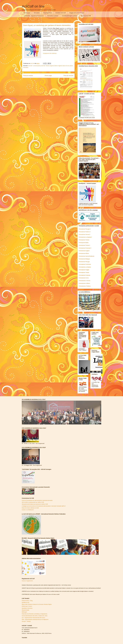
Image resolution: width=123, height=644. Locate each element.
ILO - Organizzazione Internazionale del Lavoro (33, 618)
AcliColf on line (33, 6)
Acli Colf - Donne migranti (47, 66)
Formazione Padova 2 (85, 232)
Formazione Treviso (84, 240)
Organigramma (47, 13)
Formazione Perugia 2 (85, 229)
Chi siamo (37, 13)
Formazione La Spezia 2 (85, 237)
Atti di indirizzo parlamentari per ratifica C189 (33, 502)
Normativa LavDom (53, 16)
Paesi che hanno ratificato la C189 (30, 508)
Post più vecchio (68, 76)
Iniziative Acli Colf (61, 13)
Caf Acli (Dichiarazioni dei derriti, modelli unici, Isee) (35, 616)
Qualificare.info (25, 602)
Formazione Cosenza (84, 275)
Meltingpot (24, 612)
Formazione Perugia (84, 262)
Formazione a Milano (84, 283)
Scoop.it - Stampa (26, 621)
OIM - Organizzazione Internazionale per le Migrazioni (35, 619)
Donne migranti (58, 66)
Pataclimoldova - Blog (27, 601)
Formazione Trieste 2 (84, 245)
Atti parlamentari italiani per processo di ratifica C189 (35, 504)
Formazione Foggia (84, 270)
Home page (27, 13)
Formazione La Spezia (85, 267)
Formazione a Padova (85, 286)
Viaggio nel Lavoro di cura (77, 13)
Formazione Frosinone (85, 264)
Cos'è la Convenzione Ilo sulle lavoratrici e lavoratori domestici (37, 500)
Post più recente (28, 76)
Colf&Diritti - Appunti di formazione (34, 16)
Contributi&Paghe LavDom (70, 16)
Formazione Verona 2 (84, 235)
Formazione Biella (84, 243)
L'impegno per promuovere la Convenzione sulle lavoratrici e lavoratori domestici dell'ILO (44, 506)
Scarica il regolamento (27, 581)
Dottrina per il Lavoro (27, 606)
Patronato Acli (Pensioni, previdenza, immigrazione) (35, 614)
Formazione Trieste (84, 272)
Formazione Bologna (84, 259)
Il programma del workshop (50, 53)
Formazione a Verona (84, 281)
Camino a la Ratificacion (28, 510)
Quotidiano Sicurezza (27, 608)
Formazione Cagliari (84, 251)
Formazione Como (84, 278)
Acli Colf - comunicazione (34, 66)
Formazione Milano (84, 253)
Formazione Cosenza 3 (85, 248)
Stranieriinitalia (25, 610)
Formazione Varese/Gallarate (87, 256)
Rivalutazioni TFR (86, 16)
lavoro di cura (66, 66)
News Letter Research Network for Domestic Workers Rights (37, 604)
